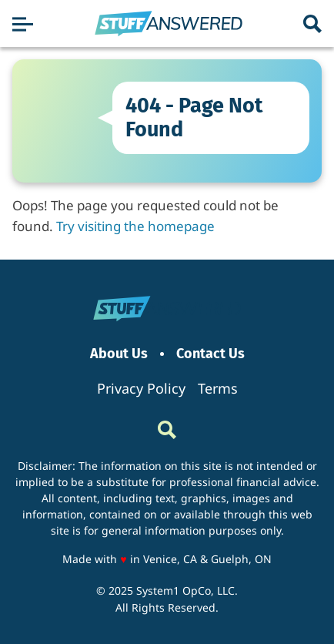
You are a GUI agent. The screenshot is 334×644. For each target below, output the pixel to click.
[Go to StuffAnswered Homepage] (169, 24)
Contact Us (210, 354)
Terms (218, 388)
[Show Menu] (23, 24)
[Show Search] (312, 24)
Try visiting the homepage (135, 226)
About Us (119, 354)
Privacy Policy (141, 388)
